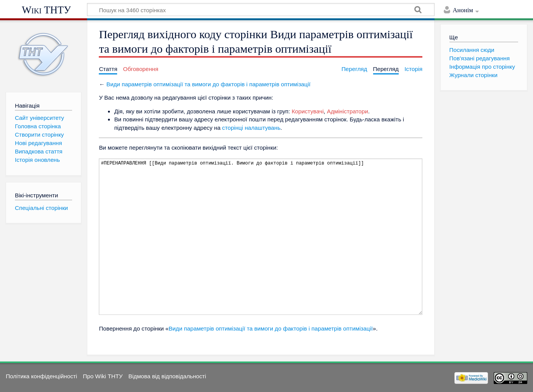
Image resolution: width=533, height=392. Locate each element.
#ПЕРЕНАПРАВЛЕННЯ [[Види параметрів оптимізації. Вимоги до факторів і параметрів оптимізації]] (261, 236)
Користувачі (308, 111)
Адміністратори (348, 111)
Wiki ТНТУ (46, 10)
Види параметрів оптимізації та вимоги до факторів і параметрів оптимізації (209, 84)
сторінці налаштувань (251, 128)
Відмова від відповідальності (167, 376)
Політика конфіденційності (41, 376)
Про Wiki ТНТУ (103, 376)
